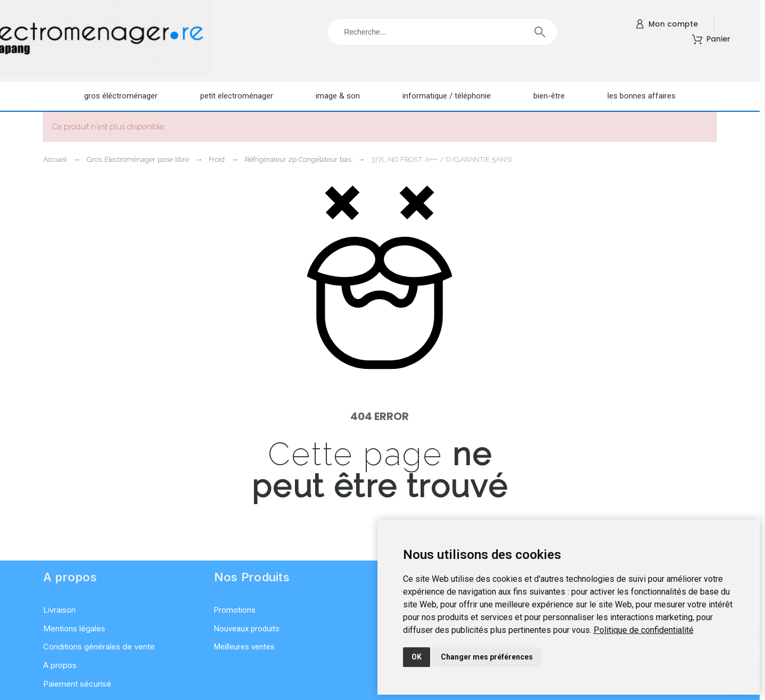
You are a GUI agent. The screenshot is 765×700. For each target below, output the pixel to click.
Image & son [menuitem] (338, 96)
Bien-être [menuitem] (549, 96)
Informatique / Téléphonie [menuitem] (447, 96)
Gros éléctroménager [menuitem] (121, 96)
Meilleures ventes (244, 647)
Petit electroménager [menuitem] (237, 96)
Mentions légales (74, 628)
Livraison (59, 610)
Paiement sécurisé (77, 684)
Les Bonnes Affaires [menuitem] (641, 96)
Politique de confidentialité (644, 630)
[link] (644, 630)
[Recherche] (442, 32)
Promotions (235, 610)
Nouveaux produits (247, 629)
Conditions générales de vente (99, 647)
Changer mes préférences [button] (487, 657)
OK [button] (417, 657)
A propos (60, 665)
